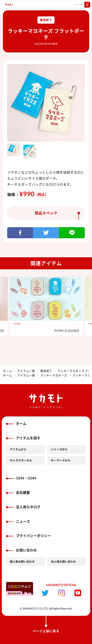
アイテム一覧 (26, 371)
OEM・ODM (21, 478)
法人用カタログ (23, 507)
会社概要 (18, 493)
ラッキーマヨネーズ (54, 375)
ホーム (7, 371)
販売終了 (46, 371)
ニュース (18, 521)
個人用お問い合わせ (22, 562)
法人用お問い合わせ (63, 562)
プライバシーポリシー (29, 536)
